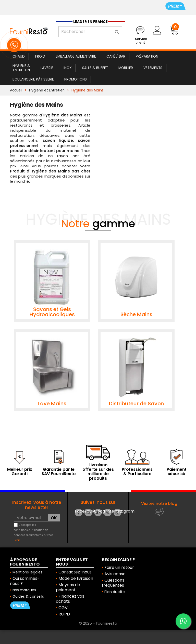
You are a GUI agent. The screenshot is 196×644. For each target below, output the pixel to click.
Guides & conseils (28, 596)
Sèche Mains (136, 314)
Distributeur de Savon (136, 404)
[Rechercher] (90, 32)
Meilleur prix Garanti (20, 472)
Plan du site (115, 592)
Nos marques (24, 590)
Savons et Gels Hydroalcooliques (52, 312)
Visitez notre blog (159, 504)
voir (17, 540)
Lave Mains (52, 404)
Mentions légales (27, 572)
